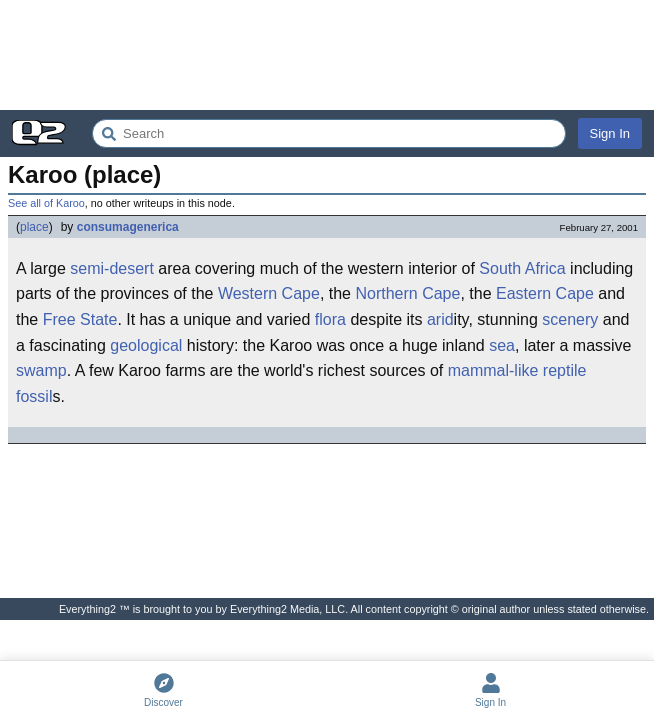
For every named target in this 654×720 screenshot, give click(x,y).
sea (502, 345)
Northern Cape (407, 293)
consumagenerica (128, 227)
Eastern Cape (545, 293)
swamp (41, 370)
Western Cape (269, 293)
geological (146, 345)
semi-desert (112, 268)
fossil (34, 396)
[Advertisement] (327, 55)
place (34, 227)
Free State (80, 319)
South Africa (522, 268)
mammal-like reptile (517, 370)
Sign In (610, 133)
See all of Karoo (46, 203)
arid (440, 319)
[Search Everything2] (329, 133)
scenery (570, 319)
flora (330, 319)
